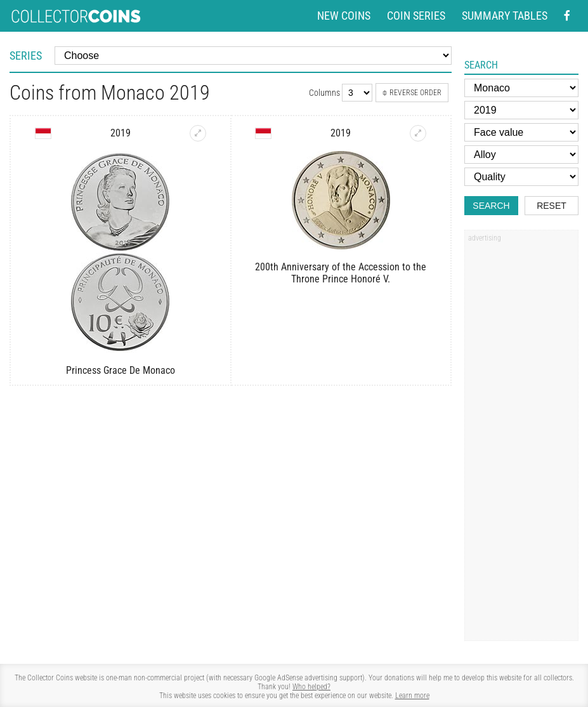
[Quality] (521, 177)
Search (491, 206)
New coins (344, 16)
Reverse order (412, 93)
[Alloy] (521, 155)
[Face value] (521, 132)
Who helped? (311, 687)
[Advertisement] (521, 440)
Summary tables (505, 16)
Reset (552, 206)
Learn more (412, 696)
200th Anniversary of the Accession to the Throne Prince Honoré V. (341, 273)
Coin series (416, 16)
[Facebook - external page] (567, 16)
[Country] (521, 88)
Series (26, 56)
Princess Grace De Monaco (121, 370)
